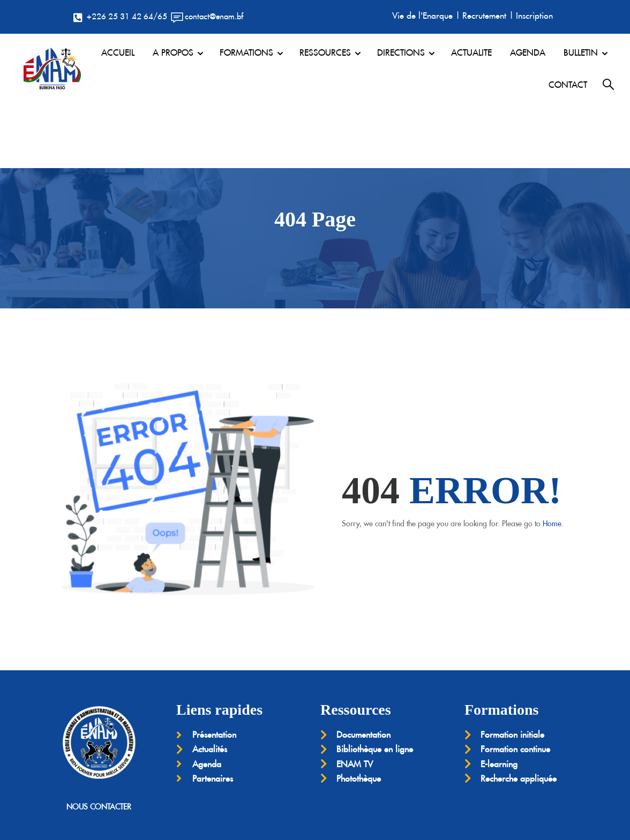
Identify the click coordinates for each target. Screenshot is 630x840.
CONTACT (568, 85)
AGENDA (528, 52)
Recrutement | (488, 16)
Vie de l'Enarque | (426, 16)
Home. (553, 459)
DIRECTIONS (401, 52)
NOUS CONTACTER (99, 742)
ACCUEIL (118, 52)
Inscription (534, 16)
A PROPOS (173, 52)
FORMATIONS (246, 52)
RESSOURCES (325, 52)
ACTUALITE (471, 52)
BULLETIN (581, 52)
